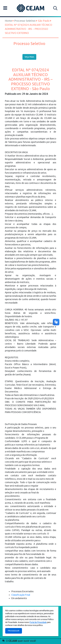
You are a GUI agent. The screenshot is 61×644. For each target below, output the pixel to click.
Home (8, 21)
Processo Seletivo (25, 21)
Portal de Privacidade (38, 622)
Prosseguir (14, 631)
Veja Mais (29, 57)
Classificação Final (21, 595)
